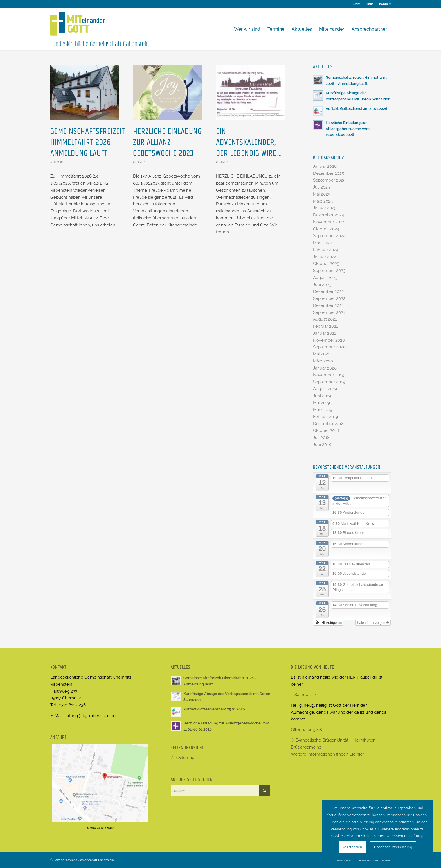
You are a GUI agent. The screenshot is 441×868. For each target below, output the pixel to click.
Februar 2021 (325, 326)
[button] (328, 623)
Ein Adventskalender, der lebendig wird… (249, 143)
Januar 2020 (325, 368)
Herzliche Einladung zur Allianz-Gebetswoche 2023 (167, 143)
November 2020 (329, 340)
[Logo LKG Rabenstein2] (100, 29)
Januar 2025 (325, 208)
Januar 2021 (324, 333)
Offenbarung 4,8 (306, 730)
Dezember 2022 (328, 291)
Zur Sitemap (183, 758)
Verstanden (353, 847)
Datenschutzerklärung (393, 847)
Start (356, 4)
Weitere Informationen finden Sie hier (327, 754)
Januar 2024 (325, 257)
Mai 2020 (322, 354)
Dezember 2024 (328, 215)
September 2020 (329, 347)
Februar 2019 (326, 417)
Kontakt (385, 4)
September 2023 (329, 271)
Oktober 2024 (326, 229)
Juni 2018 (322, 445)
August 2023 (325, 278)
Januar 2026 (325, 166)
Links (369, 4)
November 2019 (329, 375)
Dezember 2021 (328, 305)
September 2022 (329, 298)
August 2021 (325, 319)
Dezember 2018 (328, 424)
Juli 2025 (321, 187)
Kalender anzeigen (373, 623)
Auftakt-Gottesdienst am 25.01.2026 (356, 109)
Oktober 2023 (326, 264)
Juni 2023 (322, 285)
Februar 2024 (326, 250)
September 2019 (329, 382)
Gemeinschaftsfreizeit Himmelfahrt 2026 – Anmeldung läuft (88, 143)
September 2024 (329, 236)
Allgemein (57, 162)
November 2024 (329, 222)
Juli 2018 (321, 438)
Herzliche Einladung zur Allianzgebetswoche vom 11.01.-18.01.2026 (348, 129)
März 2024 (323, 243)
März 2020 (323, 361)
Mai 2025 (322, 194)
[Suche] (221, 790)
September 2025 (329, 180)
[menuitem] (356, 4)
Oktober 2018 (326, 430)
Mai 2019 (321, 403)
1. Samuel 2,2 (303, 695)
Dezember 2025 (328, 173)
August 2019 (325, 389)
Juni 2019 (322, 396)
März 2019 (323, 410)
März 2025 (323, 201)
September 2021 (329, 312)
